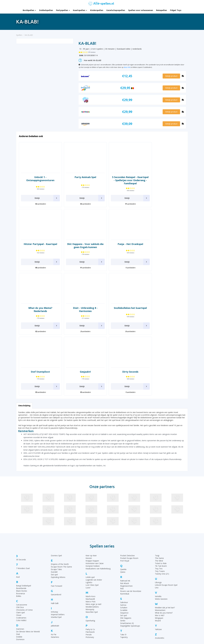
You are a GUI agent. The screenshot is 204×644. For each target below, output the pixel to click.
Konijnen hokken (93, 502)
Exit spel (54, 511)
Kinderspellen (97, 10)
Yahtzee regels (110, 613)
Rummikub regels (111, 600)
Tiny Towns (160, 507)
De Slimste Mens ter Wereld (28, 568)
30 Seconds (21, 496)
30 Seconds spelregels (113, 597)
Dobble (19, 573)
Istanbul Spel (56, 553)
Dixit (18, 570)
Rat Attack (125, 519)
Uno (157, 524)
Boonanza (20, 530)
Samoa (123, 541)
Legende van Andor (94, 516)
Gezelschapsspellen (116, 10)
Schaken (124, 544)
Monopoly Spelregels (113, 623)
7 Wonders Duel (23, 504)
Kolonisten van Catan (95, 500)
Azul (18, 513)
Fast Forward (56, 522)
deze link (127, 67)
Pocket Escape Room (129, 494)
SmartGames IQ (127, 559)
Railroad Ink (125, 517)
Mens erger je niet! (93, 540)
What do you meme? (164, 549)
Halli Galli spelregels (112, 610)
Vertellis (158, 532)
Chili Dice (20, 544)
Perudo (89, 571)
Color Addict (21, 557)
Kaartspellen (80, 10)
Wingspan (159, 554)
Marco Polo (91, 538)
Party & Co (90, 565)
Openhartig (90, 557)
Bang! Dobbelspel (24, 522)
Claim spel (20, 549)
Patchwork (90, 568)
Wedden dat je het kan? (165, 544)
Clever (19, 551)
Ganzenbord (56, 531)
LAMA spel (90, 513)
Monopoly (90, 545)
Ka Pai (54, 571)
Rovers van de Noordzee (131, 527)
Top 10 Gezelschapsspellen (159, 600)
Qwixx (123, 508)
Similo (123, 557)
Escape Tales (56, 506)
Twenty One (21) (162, 510)
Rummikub (125, 530)
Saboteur (124, 539)
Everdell (54, 508)
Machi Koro (90, 532)
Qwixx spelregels (111, 620)
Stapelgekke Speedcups (130, 562)
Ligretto (89, 519)
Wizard (158, 557)
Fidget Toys (176, 10)
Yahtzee (158, 565)
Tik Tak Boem (161, 502)
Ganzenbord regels (112, 607)
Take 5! (123, 571)
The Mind (159, 497)
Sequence (124, 549)
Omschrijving (24, 342)
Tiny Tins (159, 505)
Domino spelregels (112, 616)
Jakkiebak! (55, 562)
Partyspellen (63, 10)
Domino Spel (56, 492)
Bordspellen (29, 10)
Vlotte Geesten (161, 535)
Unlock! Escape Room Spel (166, 521)
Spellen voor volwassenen (141, 10)
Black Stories (22, 527)
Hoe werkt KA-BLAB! (90, 60)
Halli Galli (55, 539)
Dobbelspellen (46, 10)
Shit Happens (126, 554)
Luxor (88, 524)
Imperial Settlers (58, 551)
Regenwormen (126, 522)
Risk (122, 525)
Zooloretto (160, 574)
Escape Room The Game (61, 503)
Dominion (20, 576)
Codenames (21, 554)
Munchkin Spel (92, 548)
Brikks (19, 532)
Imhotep (54, 548)
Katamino (55, 573)
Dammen (20, 565)
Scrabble (124, 546)
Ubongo (158, 519)
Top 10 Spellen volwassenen (160, 620)
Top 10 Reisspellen (156, 616)
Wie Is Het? (160, 552)
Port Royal (125, 497)
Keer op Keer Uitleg (112, 626)
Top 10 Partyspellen (156, 613)
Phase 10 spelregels (112, 629)
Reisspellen (162, 10)
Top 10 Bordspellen (156, 597)
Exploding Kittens (58, 513)
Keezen (89, 494)
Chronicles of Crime (24, 546)
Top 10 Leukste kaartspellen (160, 610)
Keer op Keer (91, 492)
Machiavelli (90, 535)
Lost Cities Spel (92, 521)
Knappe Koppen (92, 497)
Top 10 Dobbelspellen (157, 607)
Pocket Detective (127, 492)
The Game (159, 494)
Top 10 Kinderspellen (157, 603)
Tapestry (124, 573)
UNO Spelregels (111, 603)
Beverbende (21, 524)
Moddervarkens (92, 543)
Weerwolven (160, 546)
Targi (157, 492)
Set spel (124, 552)
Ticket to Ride (161, 500)
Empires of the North (60, 500)
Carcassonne (22, 541)
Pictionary (90, 573)
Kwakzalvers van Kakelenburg (98, 505)
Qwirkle (123, 506)
